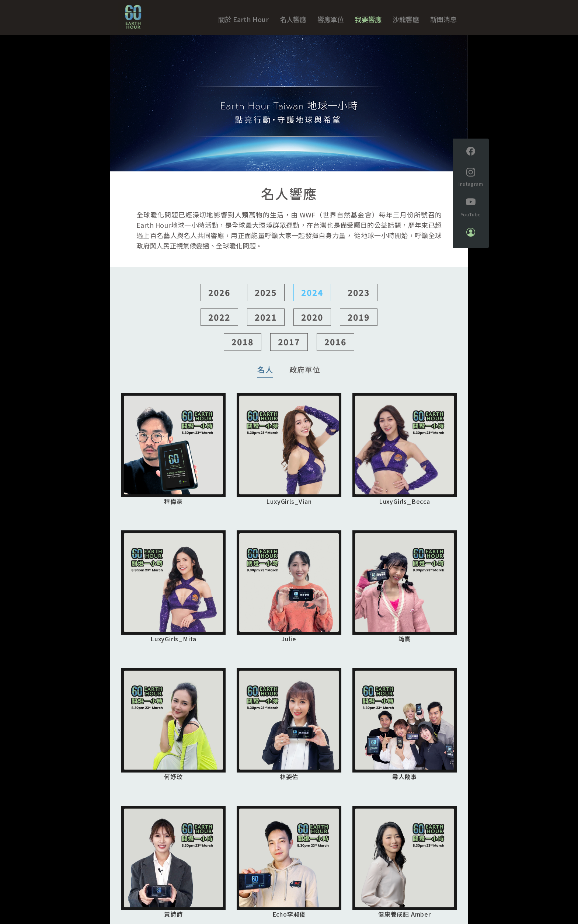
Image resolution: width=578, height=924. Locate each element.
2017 (289, 346)
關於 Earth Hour (243, 19)
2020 (312, 321)
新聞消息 (443, 19)
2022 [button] (219, 321)
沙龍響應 (406, 19)
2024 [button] (312, 296)
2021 (266, 321)
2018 (243, 346)
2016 (335, 346)
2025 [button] (266, 296)
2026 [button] (219, 296)
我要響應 (368, 19)
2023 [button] (359, 296)
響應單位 (331, 19)
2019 (359, 321)
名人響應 (293, 19)
